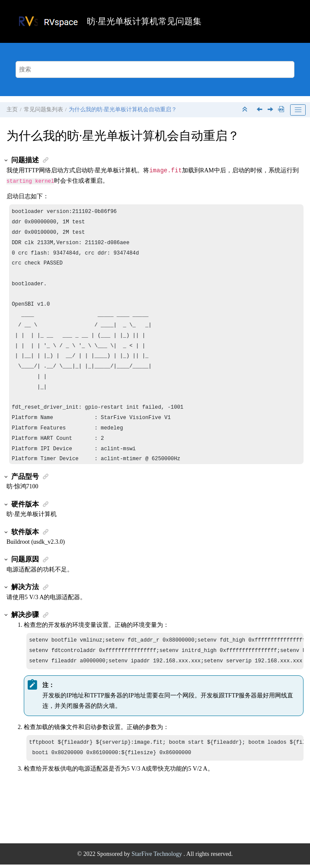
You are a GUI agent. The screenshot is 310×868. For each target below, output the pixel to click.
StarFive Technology (157, 857)
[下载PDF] (281, 110)
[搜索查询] (155, 69)
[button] (6, 160)
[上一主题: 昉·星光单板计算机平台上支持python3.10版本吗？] (260, 110)
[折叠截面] (246, 110)
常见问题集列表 (43, 110)
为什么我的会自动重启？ (123, 110)
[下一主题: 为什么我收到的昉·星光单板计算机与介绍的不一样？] (271, 110)
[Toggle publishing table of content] (298, 110)
